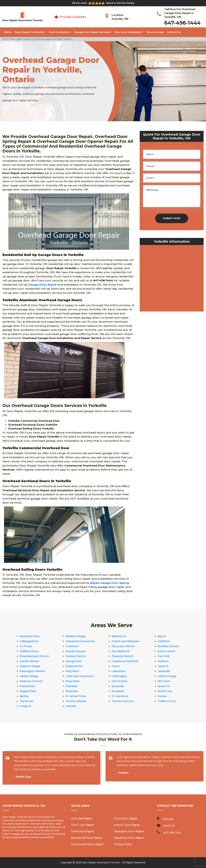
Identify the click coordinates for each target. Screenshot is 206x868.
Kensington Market (32, 671)
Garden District (29, 661)
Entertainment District (34, 656)
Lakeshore (118, 671)
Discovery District (123, 646)
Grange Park (74, 661)
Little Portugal (167, 676)
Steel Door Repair (83, 831)
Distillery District (168, 646)
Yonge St (25, 706)
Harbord (163, 661)
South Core (165, 691)
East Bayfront (121, 651)
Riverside (72, 691)
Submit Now (172, 218)
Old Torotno (119, 681)
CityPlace (164, 641)
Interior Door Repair (127, 825)
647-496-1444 (182, 23)
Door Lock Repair (83, 825)
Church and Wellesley (125, 641)
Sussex (162, 696)
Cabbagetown (29, 641)
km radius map (172, 279)
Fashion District (76, 656)
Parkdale (71, 686)
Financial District (122, 656)
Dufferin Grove (29, 651)
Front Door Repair (126, 818)
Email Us (169, 826)
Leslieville (164, 671)
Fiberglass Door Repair (129, 831)
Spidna (24, 696)
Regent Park (28, 691)
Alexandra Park (30, 636)
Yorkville (71, 706)
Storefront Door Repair (129, 838)
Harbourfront (74, 666)
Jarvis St (163, 666)
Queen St (164, 686)
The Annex (27, 701)
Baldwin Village (75, 636)
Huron (116, 666)
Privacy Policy (123, 844)
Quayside (118, 686)
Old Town (164, 681)
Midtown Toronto (31, 681)
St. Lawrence (120, 696)
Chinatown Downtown (80, 641)
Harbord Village (30, 666)
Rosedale (118, 691)
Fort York (164, 656)
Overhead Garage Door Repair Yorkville (52, 39)
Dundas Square (75, 651)
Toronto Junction (123, 701)
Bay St (162, 636)
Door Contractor (59, 32)
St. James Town (76, 696)
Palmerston (27, 686)
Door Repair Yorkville (21, 39)
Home (8, 32)
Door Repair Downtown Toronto (101, 863)
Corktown (72, 646)
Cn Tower (26, 646)
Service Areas (155, 32)
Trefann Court (167, 701)
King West (72, 671)
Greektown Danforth (125, 661)
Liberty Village (29, 676)
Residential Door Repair (87, 838)
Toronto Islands (76, 701)
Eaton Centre (166, 651)
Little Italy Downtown (80, 676)
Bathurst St (119, 636)
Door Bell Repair (82, 818)
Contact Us (174, 32)
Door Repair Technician (29, 32)
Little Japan (119, 676)
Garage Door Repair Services (92, 32)
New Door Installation (128, 32)
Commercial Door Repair (87, 844)
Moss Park (73, 681)
